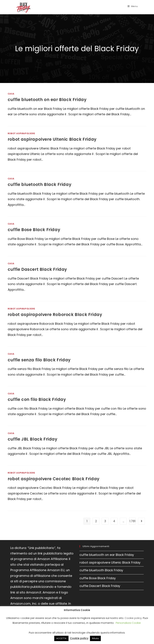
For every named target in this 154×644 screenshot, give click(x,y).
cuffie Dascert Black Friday (37, 269)
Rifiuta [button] (95, 638)
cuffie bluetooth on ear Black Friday (47, 100)
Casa (11, 94)
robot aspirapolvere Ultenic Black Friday (52, 139)
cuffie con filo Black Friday (37, 399)
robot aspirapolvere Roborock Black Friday (55, 315)
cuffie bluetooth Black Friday (40, 184)
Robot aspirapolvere (21, 133)
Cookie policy (133, 618)
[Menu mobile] (133, 6)
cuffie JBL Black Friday (33, 439)
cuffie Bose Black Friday (34, 230)
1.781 (132, 521)
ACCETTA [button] (61, 638)
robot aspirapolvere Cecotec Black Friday (54, 479)
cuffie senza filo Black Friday (39, 360)
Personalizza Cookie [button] (128, 623)
